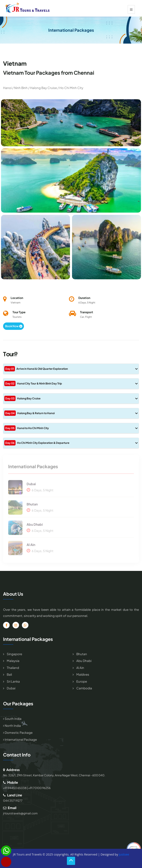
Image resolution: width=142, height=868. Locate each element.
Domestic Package (18, 732)
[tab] (71, 369)
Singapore (14, 654)
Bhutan (32, 506)
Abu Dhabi (35, 526)
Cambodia (84, 688)
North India (12, 725)
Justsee (124, 854)
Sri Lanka (13, 681)
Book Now (14, 326)
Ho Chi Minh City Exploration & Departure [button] (71, 443)
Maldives (82, 674)
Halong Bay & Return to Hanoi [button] (71, 413)
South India (12, 719)
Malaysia (13, 661)
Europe (81, 681)
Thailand (13, 668)
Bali (9, 674)
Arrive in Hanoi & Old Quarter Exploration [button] (71, 369)
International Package (20, 739)
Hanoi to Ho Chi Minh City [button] (71, 428)
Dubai (31, 485)
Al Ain (31, 546)
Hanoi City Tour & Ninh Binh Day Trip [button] (71, 383)
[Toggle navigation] (131, 9)
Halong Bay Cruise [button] (71, 398)
